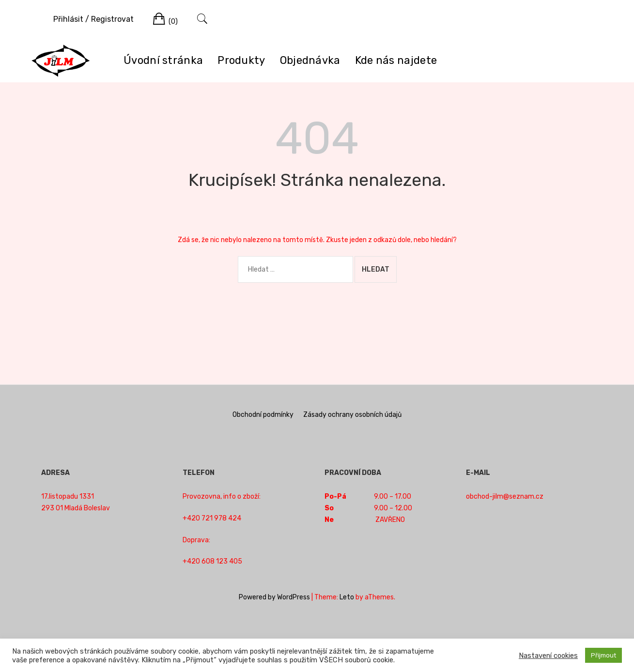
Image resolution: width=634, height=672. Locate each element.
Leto (347, 597)
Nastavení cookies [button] (548, 656)
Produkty (241, 60)
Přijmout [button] (603, 655)
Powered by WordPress (274, 597)
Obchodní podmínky (263, 415)
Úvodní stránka (163, 60)
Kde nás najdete (396, 60)
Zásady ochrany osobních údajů (352, 415)
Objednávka (310, 60)
